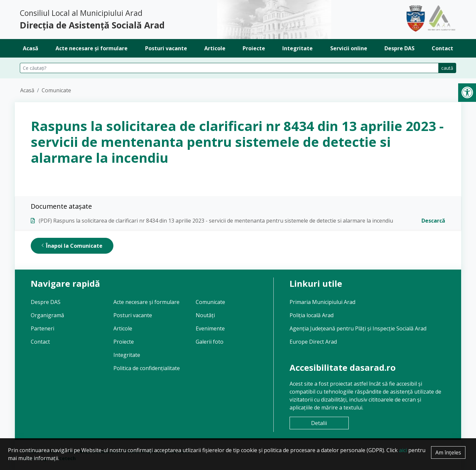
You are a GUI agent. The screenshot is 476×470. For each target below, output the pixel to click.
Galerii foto (210, 342)
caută (447, 68)
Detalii (319, 423)
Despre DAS (399, 48)
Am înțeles (448, 452)
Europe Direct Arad (313, 342)
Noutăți (205, 315)
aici (403, 450)
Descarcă (433, 221)
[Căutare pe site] (229, 68)
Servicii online (349, 48)
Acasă (31, 48)
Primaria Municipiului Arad (322, 302)
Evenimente (210, 328)
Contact (442, 48)
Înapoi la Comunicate (72, 246)
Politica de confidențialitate (147, 368)
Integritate (297, 48)
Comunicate (56, 90)
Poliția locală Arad (312, 315)
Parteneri (42, 328)
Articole (215, 48)
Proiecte (254, 48)
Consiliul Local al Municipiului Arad (126, 20)
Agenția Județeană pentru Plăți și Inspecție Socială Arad (358, 328)
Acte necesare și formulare (92, 48)
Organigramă (47, 315)
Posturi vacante (166, 48)
